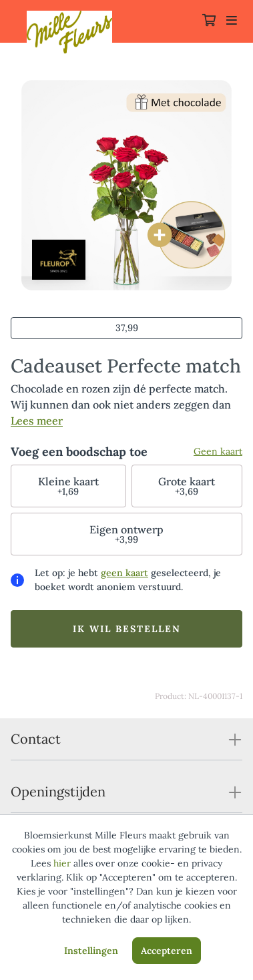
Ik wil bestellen (127, 629)
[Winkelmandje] (209, 21)
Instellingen (91, 951)
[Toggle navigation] (232, 21)
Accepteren (167, 951)
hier (62, 863)
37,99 (127, 328)
